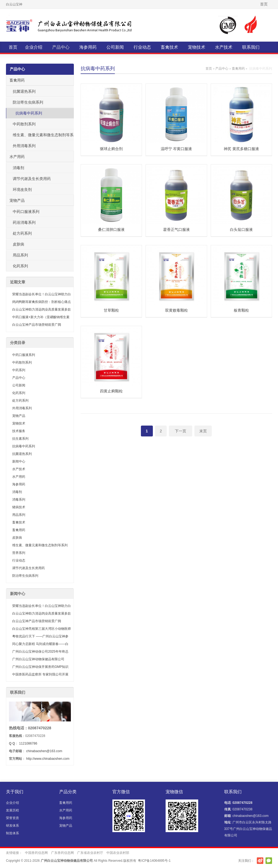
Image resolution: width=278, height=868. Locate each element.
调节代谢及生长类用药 (32, 179)
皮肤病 (18, 244)
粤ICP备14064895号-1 (154, 861)
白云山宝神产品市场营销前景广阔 (37, 325)
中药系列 (19, 370)
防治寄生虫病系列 (28, 102)
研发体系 (12, 826)
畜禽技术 (169, 47)
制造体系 (12, 833)
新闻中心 (19, 461)
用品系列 (20, 255)
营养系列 (19, 553)
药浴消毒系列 (24, 222)
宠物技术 (197, 47)
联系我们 (251, 47)
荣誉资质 (12, 818)
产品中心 (61, 47)
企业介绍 (34, 47)
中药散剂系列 (24, 124)
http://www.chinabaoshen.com (48, 759)
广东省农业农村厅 (90, 853)
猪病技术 (19, 507)
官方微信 (269, 861)
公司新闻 (115, 47)
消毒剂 (18, 168)
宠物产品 (17, 200)
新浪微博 (260, 861)
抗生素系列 (20, 439)
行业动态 (142, 47)
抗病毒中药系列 (29, 113)
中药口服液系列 (26, 212)
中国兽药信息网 (36, 853)
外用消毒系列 (24, 146)
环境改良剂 (22, 190)
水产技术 (224, 47)
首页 (264, 4)
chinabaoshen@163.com (44, 751)
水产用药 (17, 157)
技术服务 (19, 431)
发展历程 (12, 810)
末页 (203, 431)
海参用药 (88, 47)
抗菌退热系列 (24, 91)
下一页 (181, 431)
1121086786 (28, 743)
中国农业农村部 (118, 853)
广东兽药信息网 (62, 853)
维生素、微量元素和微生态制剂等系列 (41, 137)
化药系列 (20, 266)
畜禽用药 (238, 69)
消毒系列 (19, 500)
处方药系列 (22, 233)
